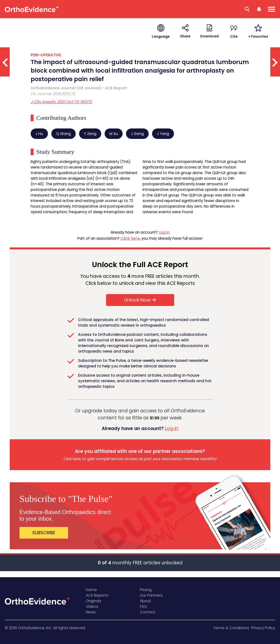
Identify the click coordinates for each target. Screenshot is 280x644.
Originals (94, 601)
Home (91, 590)
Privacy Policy (263, 628)
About (145, 601)
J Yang (163, 134)
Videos (92, 606)
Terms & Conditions (231, 628)
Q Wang (63, 134)
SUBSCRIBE (44, 533)
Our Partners (151, 595)
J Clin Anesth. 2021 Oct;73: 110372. (61, 102)
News (91, 612)
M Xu (114, 134)
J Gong (137, 134)
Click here (130, 238)
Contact (148, 612)
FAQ (143, 606)
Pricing (146, 590)
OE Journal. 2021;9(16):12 (53, 94)
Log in (164, 232)
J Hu (39, 134)
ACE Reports (97, 595)
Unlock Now (140, 300)
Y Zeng (90, 134)
